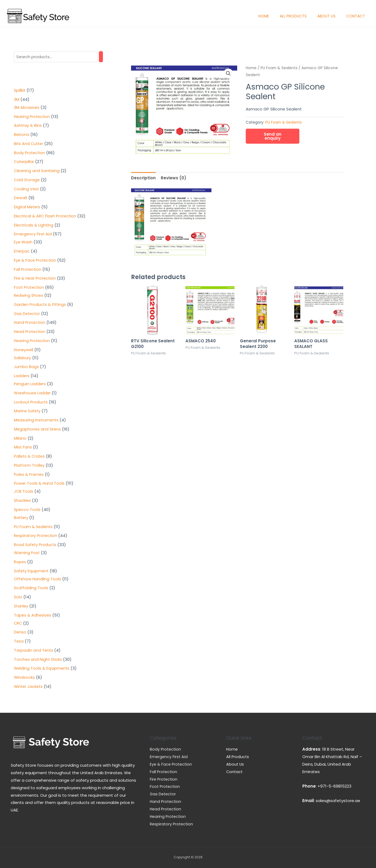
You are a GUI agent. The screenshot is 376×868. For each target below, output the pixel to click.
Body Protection (166, 749)
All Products (293, 16)
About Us (326, 16)
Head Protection (166, 809)
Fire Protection (164, 779)
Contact (356, 16)
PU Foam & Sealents (279, 68)
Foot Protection (165, 786)
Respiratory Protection (172, 824)
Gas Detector (163, 794)
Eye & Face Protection (172, 764)
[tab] (143, 178)
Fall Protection (164, 772)
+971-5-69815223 (334, 786)
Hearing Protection (169, 816)
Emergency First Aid (169, 757)
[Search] (101, 57)
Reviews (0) (174, 178)
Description (143, 178)
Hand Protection (166, 801)
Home (264, 16)
